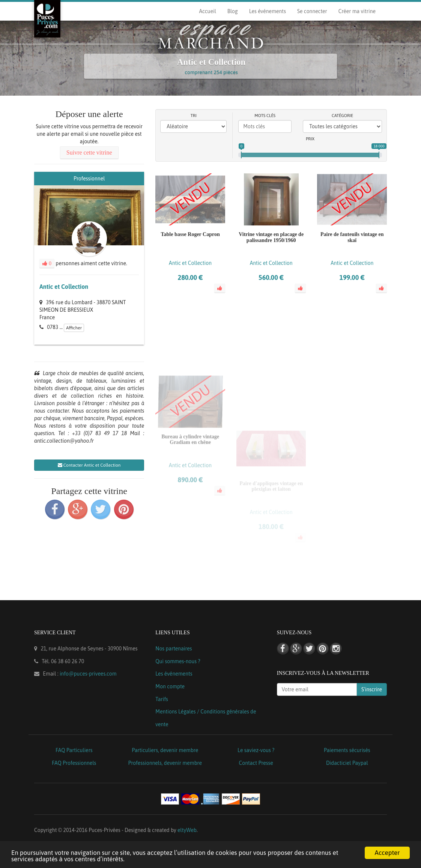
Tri (194, 116)
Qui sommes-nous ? (178, 661)
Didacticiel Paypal (347, 763)
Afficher (74, 328)
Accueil (207, 11)
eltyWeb (187, 830)
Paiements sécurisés (347, 750)
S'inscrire (372, 689)
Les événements (268, 11)
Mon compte (170, 686)
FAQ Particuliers (74, 750)
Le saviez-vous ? (256, 750)
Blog (233, 11)
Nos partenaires (174, 649)
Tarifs (162, 699)
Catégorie (342, 116)
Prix (310, 139)
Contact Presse (256, 763)
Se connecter (312, 11)
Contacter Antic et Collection (89, 465)
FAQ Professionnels (74, 763)
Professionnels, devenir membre (165, 763)
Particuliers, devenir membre (165, 750)
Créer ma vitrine (357, 11)
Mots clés (265, 116)
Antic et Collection (64, 287)
